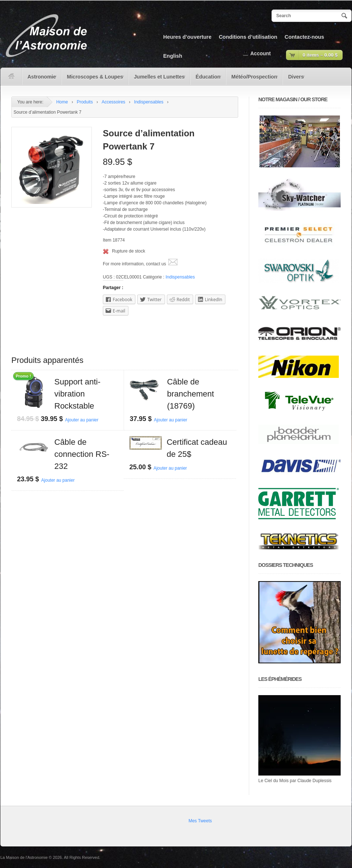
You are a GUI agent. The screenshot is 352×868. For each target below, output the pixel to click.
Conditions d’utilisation (248, 37)
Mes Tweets (200, 821)
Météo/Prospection (252, 79)
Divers (294, 79)
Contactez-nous (304, 37)
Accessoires (114, 102)
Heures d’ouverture (187, 37)
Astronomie (40, 79)
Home (62, 102)
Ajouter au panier (82, 420)
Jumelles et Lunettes (158, 79)
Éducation (206, 79)
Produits (85, 102)
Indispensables (149, 102)
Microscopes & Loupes (93, 79)
